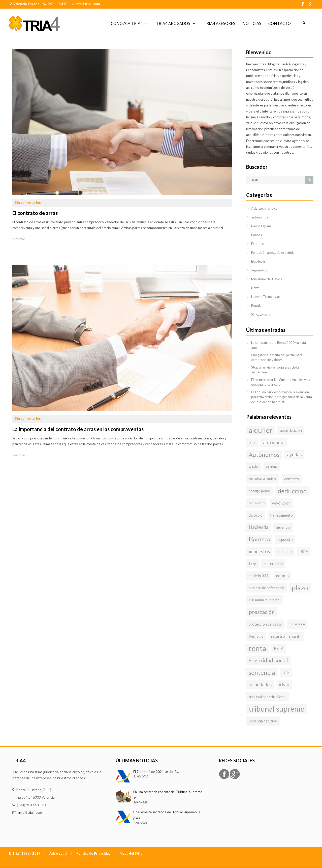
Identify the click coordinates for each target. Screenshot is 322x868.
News (255, 288)
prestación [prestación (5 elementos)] (262, 612)
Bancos (256, 235)
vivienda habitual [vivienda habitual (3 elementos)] (263, 721)
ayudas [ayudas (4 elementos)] (294, 455)
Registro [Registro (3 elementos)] (256, 636)
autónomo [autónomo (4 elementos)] (274, 442)
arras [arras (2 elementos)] (252, 442)
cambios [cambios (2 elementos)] (254, 467)
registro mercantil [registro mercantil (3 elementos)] (286, 636)
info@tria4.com (88, 4)
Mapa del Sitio (131, 853)
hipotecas (258, 261)
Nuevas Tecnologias (266, 297)
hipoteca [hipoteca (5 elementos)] (259, 539)
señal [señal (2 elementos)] (286, 672)
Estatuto (257, 244)
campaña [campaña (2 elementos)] (272, 467)
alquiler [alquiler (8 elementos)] (261, 430)
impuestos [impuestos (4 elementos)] (259, 551)
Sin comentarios (28, 203)
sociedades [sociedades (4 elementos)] (260, 685)
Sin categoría (261, 314)
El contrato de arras (35, 213)
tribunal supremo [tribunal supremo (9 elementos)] (277, 709)
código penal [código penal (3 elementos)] (259, 491)
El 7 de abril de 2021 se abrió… (156, 772)
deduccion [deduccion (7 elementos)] (292, 491)
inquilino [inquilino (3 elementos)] (285, 551)
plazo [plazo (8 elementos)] (300, 588)
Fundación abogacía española (273, 253)
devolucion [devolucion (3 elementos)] (281, 503)
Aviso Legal (58, 853)
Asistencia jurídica (264, 208)
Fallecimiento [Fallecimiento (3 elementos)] (281, 515)
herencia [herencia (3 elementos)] (283, 527)
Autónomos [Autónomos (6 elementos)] (264, 454)
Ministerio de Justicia (267, 279)
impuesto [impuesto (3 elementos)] (285, 539)
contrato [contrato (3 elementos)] (292, 479)
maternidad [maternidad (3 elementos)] (273, 564)
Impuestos (259, 270)
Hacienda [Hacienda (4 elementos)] (259, 527)
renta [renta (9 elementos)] (257, 648)
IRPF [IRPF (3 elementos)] (304, 551)
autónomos (260, 217)
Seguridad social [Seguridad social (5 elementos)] (268, 660)
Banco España (261, 226)
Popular (257, 305)
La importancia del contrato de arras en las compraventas (78, 429)
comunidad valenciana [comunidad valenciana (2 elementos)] (263, 479)
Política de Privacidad (93, 853)
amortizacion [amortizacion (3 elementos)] (291, 430)
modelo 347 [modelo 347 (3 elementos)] (259, 576)
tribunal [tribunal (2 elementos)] (284, 684)
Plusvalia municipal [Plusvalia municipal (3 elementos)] (265, 600)
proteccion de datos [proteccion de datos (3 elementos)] (265, 624)
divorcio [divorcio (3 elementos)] (256, 515)
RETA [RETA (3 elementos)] (279, 648)
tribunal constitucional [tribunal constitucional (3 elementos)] (268, 697)
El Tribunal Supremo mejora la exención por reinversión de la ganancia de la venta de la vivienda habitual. (282, 397)
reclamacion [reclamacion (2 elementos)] (297, 624)
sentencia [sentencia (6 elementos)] (262, 672)
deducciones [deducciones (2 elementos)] (257, 503)
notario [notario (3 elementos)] (282, 576)
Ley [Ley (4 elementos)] (252, 564)
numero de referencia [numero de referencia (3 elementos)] (266, 588)
